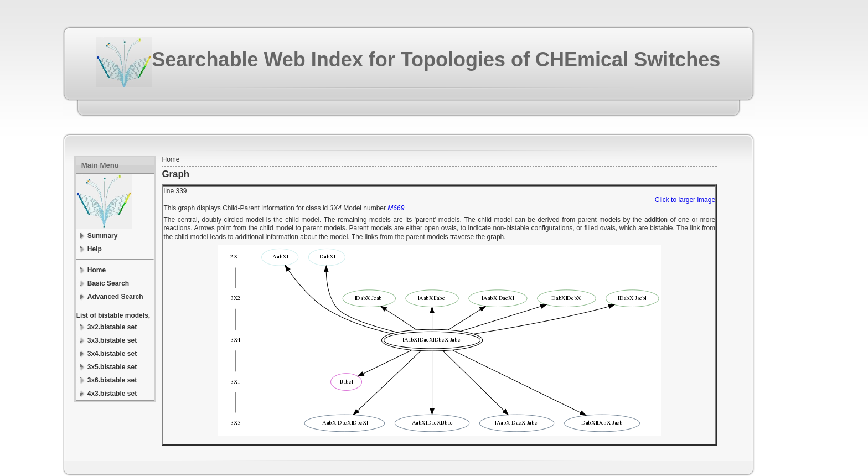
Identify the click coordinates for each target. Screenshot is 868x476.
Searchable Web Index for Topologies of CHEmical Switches (436, 59)
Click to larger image (685, 200)
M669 (396, 208)
